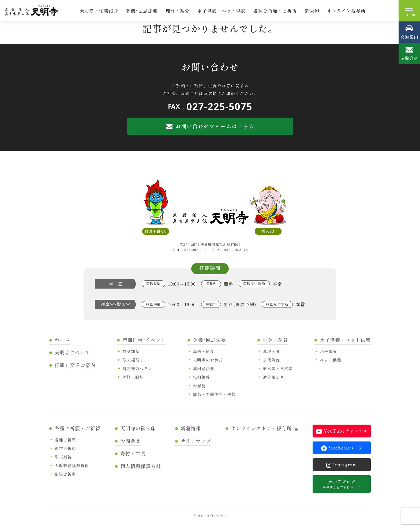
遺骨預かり (273, 377)
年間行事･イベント (144, 340)
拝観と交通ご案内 (75, 365)
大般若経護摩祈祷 (72, 465)
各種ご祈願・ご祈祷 (275, 11)
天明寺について (72, 352)
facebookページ (342, 448)
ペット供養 (331, 360)
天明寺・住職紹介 (99, 11)
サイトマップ (196, 441)
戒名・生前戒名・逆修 (214, 394)
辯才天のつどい (137, 368)
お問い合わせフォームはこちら (210, 126)
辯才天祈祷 (65, 448)
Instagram (342, 465)
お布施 (199, 386)
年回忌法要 (204, 368)
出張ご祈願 (65, 474)
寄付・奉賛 (133, 453)
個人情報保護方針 (141, 466)
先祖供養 (201, 377)
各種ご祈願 (65, 440)
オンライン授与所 (346, 11)
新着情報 (191, 428)
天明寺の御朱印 (138, 428)
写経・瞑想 (133, 377)
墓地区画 (271, 351)
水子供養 (328, 351)
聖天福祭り (133, 360)
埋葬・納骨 (178, 11)
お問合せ (130, 441)
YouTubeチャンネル (342, 431)
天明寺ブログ (342, 484)
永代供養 (271, 360)
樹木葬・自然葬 (278, 368)
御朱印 (312, 11)
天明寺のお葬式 (208, 360)
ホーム (62, 340)
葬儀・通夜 (204, 351)
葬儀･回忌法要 (142, 11)
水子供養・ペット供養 (222, 11)
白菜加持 (131, 351)
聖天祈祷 (63, 457)
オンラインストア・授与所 (265, 428)
